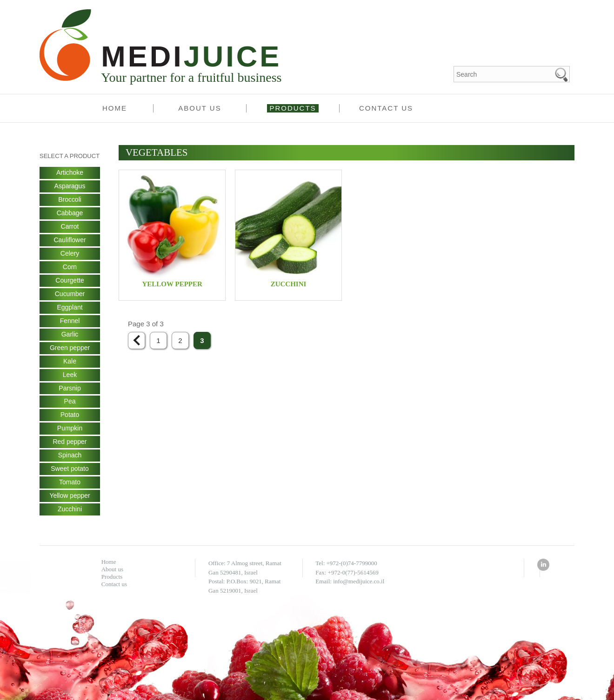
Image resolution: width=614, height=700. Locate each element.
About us (200, 108)
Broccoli (70, 200)
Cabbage (70, 213)
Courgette (70, 281)
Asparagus (70, 186)
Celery (70, 254)
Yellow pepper (70, 496)
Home (115, 108)
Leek (70, 375)
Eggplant (70, 308)
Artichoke (70, 173)
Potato (70, 416)
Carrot (70, 227)
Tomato (70, 483)
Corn (70, 267)
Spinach (70, 456)
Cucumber (70, 294)
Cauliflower (70, 240)
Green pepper (70, 348)
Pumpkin (70, 429)
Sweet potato (70, 469)
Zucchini (70, 510)
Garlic (70, 335)
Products (293, 108)
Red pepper (70, 442)
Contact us (386, 108)
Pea (70, 402)
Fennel (70, 321)
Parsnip (70, 389)
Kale (70, 362)
